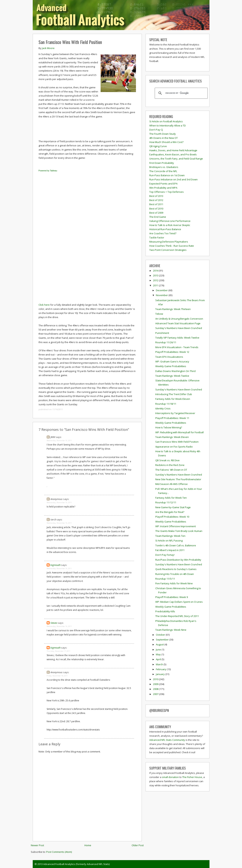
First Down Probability (162, 163)
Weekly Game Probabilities (171, 366)
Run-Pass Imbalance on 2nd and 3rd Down (173, 179)
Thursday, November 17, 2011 (58, 651)
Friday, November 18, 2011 (57, 676)
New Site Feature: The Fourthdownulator (178, 479)
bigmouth (55, 565)
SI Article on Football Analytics (166, 121)
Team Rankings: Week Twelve (172, 376)
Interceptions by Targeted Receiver (175, 413)
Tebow (159, 314)
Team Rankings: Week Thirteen (173, 309)
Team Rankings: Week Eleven (172, 437)
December (162, 290)
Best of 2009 (156, 213)
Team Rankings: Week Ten (170, 536)
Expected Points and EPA (163, 184)
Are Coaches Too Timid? (163, 233)
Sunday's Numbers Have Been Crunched (179, 328)
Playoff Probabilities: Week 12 (172, 352)
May (159, 654)
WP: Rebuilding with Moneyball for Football (179, 432)
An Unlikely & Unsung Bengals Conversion (179, 319)
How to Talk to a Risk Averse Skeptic (170, 225)
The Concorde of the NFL (163, 171)
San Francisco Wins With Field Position (70, 42)
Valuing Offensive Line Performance (170, 221)
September (163, 640)
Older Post (138, 845)
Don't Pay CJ (156, 130)
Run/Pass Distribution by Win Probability (178, 560)
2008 (156, 689)
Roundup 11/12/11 (166, 502)
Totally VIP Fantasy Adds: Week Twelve (177, 338)
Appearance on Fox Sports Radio (174, 447)
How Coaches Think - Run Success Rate (172, 246)
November (162, 295)
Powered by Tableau (48, 171)
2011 (156, 285)
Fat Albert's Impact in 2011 (170, 550)
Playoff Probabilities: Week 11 (172, 418)
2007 (156, 694)
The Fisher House (192, 777)
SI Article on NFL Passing (169, 541)
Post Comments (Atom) (59, 852)
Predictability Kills (165, 611)
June (159, 649)
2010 (156, 679)
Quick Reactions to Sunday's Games (176, 569)
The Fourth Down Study (163, 134)
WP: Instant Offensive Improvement (176, 526)
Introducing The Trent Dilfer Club (174, 394)
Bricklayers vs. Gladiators (164, 167)
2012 (156, 280)
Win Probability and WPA (163, 188)
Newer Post (37, 845)
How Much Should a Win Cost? (166, 142)
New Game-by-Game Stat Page (173, 507)
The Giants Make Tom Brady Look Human (179, 531)
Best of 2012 (156, 200)
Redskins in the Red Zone (170, 465)
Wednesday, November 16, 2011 (59, 440)
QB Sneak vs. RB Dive (167, 460)
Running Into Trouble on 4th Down (175, 574)
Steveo (54, 623)
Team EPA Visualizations (169, 357)
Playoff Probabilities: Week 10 (172, 517)
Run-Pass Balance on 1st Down (167, 175)
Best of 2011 (156, 204)
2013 (156, 275)
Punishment (162, 333)
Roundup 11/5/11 (165, 579)
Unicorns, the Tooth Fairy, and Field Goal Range (176, 159)
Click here (44, 305)
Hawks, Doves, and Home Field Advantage (173, 150)
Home (88, 845)
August (160, 644)
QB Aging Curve (158, 146)
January (161, 674)
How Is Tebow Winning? (169, 427)
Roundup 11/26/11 (166, 342)
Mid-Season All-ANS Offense (171, 484)
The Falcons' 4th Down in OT (171, 470)
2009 (156, 684)
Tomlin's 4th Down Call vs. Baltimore (176, 545)
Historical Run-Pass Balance (165, 229)
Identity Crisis (163, 408)
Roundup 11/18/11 (166, 404)
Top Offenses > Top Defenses (167, 192)
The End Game (158, 217)
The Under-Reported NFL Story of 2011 (177, 616)
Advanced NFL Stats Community (167, 740)
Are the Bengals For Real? (170, 512)
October (161, 635)
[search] (181, 93)
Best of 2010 (156, 209)
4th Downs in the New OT (163, 138)
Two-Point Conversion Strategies (168, 250)
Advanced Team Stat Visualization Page (178, 323)
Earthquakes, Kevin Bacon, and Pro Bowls (173, 154)
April (159, 659)
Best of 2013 (156, 196)
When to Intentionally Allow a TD (168, 126)
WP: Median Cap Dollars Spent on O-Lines (179, 602)
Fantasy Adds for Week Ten (171, 498)
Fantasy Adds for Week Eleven (173, 399)
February (161, 669)
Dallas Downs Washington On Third (175, 371)
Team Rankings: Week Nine (171, 630)
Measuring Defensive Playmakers (169, 242)
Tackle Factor (157, 237)
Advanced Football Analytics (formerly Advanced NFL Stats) (76, 864)
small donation (170, 777)
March (160, 664)
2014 (156, 271)
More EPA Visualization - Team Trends (177, 347)
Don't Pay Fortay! (165, 555)
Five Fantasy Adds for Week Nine (174, 583)
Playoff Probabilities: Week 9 (172, 597)
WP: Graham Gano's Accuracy (172, 361)
